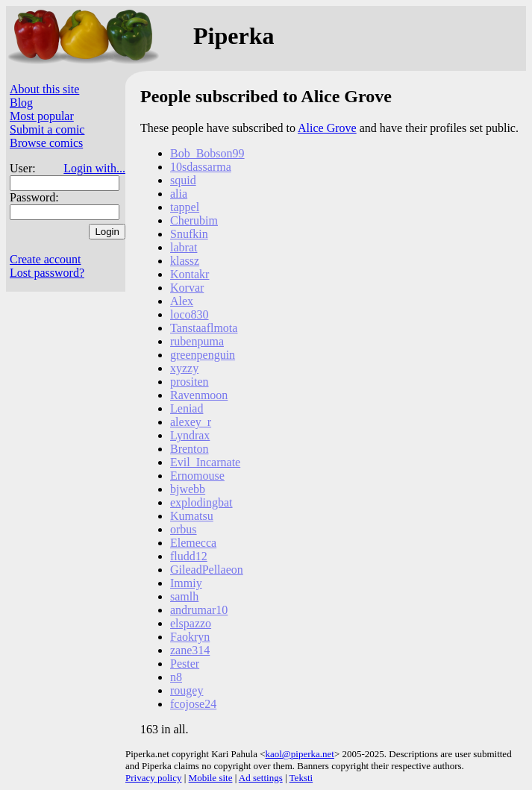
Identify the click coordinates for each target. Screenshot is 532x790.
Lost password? (47, 273)
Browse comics (46, 143)
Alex (182, 301)
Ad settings (261, 778)
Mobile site (211, 778)
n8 (176, 677)
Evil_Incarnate (205, 462)
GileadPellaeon (207, 570)
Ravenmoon (199, 395)
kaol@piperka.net (299, 754)
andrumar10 (199, 610)
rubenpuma (197, 341)
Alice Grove (327, 128)
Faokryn (190, 637)
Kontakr (190, 274)
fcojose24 (193, 704)
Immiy (186, 583)
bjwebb (188, 489)
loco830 (190, 314)
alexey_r (191, 422)
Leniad (187, 408)
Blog (21, 103)
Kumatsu (192, 516)
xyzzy (184, 368)
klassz (185, 261)
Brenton (190, 449)
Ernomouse (197, 476)
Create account (46, 259)
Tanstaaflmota (204, 328)
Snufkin (189, 234)
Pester (185, 664)
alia (179, 194)
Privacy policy (153, 778)
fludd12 (189, 556)
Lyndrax (190, 435)
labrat (184, 247)
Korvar (187, 288)
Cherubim (194, 220)
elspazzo (191, 623)
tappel (185, 207)
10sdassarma (201, 167)
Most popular (42, 116)
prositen (190, 382)
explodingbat (201, 502)
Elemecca (193, 543)
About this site (44, 89)
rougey (187, 690)
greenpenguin (203, 355)
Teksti (301, 778)
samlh (184, 596)
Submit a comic (47, 129)
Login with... (94, 168)
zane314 (190, 650)
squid (183, 180)
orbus (184, 529)
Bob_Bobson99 (207, 153)
